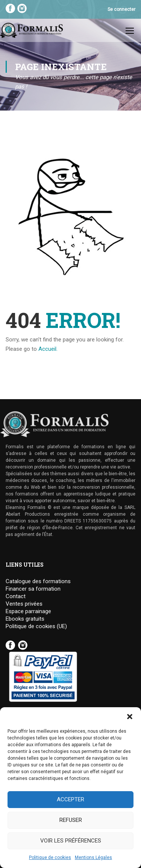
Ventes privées (24, 604)
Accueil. (48, 349)
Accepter (70, 799)
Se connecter (121, 9)
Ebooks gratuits (25, 619)
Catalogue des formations (38, 581)
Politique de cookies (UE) (36, 626)
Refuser (71, 820)
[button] (130, 717)
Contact (16, 596)
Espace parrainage (28, 611)
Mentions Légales (93, 858)
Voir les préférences (71, 841)
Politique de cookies (50, 858)
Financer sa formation (33, 589)
